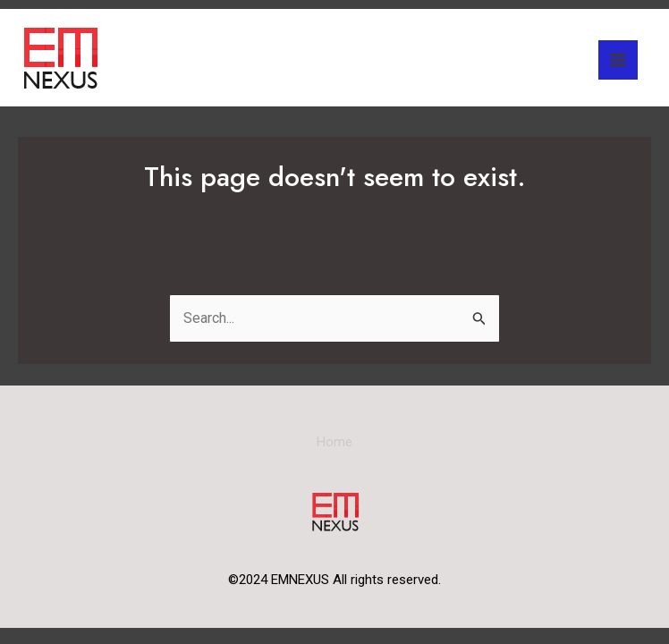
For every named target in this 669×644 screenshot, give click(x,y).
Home (334, 442)
